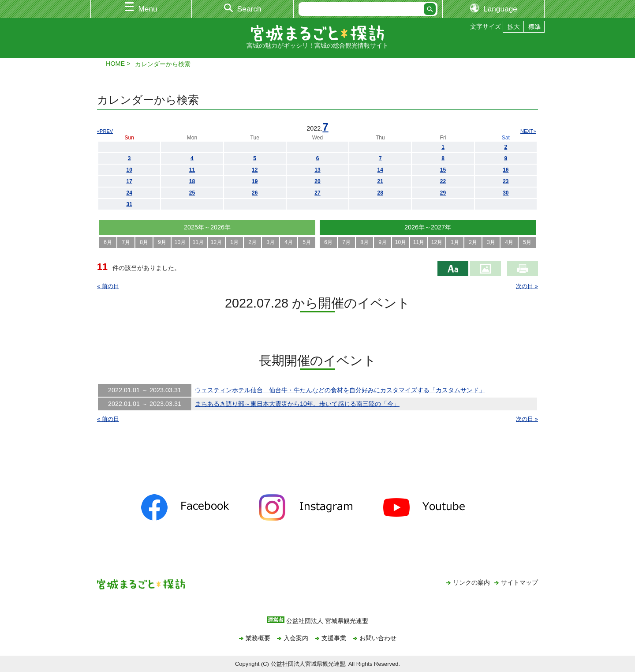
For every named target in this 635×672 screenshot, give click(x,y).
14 (380, 170)
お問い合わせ (378, 638)
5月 (307, 242)
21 (380, 181)
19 (255, 181)
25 (192, 193)
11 (192, 170)
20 (317, 181)
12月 (216, 242)
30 (506, 193)
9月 (162, 242)
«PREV (105, 131)
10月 (180, 242)
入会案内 (296, 638)
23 (506, 181)
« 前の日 (108, 286)
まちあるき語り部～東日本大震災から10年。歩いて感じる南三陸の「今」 (297, 404)
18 (192, 181)
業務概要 (258, 638)
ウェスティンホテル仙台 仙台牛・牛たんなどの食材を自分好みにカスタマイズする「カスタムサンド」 (340, 390)
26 (255, 193)
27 (317, 193)
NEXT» (528, 131)
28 (380, 193)
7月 (126, 242)
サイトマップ (519, 582)
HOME (115, 64)
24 (129, 193)
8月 (144, 242)
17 (129, 181)
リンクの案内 (471, 582)
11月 (198, 242)
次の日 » (527, 286)
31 (129, 204)
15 (443, 170)
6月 (108, 242)
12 (255, 170)
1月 (234, 242)
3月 (271, 242)
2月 (252, 242)
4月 (289, 242)
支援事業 (334, 638)
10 (129, 170)
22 (443, 181)
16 (506, 170)
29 (443, 193)
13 (317, 170)
